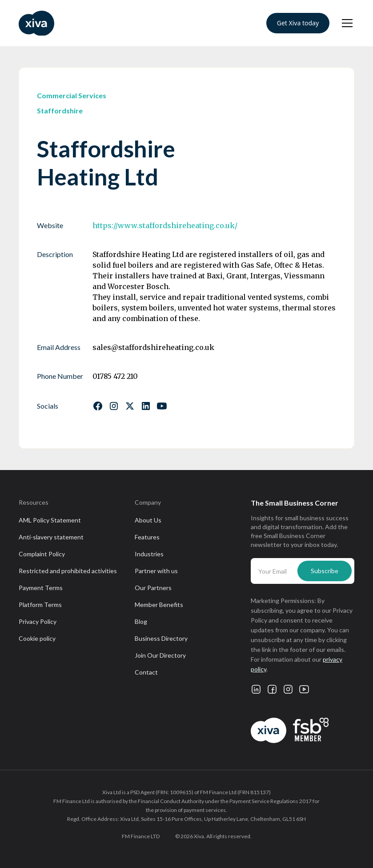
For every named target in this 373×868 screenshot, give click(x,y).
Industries (149, 554)
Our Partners (153, 588)
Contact (146, 672)
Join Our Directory (160, 655)
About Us (148, 520)
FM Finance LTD (141, 836)
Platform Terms (40, 605)
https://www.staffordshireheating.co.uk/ (165, 225)
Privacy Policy (38, 621)
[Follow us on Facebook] (98, 406)
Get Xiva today (298, 23)
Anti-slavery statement (51, 537)
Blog (141, 621)
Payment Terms (41, 588)
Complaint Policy (42, 554)
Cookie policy (37, 638)
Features (147, 537)
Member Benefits (159, 605)
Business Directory (161, 638)
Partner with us (156, 571)
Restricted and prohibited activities (68, 571)
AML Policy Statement (50, 520)
